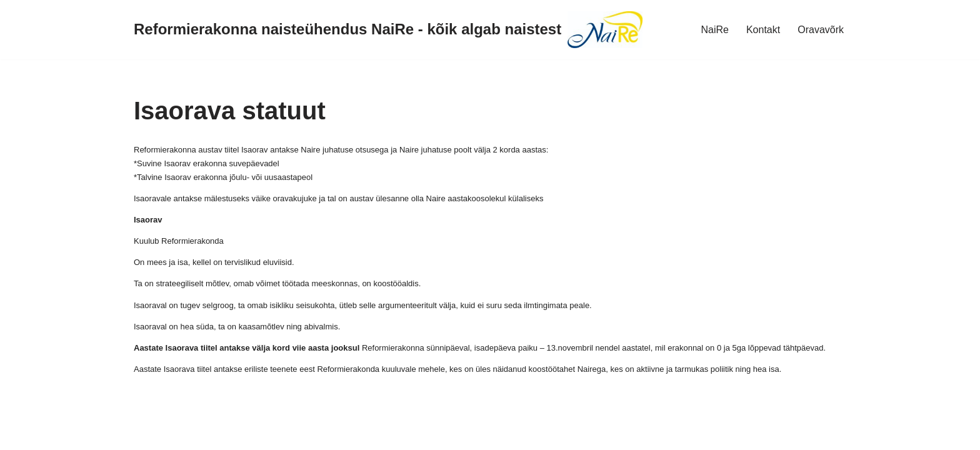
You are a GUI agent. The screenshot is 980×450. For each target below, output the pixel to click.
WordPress (121, 434)
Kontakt (763, 30)
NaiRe (714, 30)
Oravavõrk (821, 30)
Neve (21, 434)
